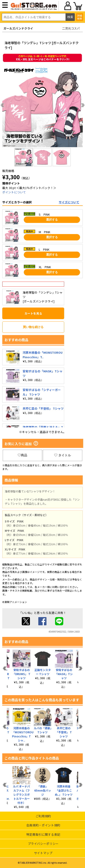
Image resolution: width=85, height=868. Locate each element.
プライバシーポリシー (43, 844)
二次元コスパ (71, 28)
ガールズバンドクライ (18, 28)
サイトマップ (43, 853)
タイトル (63, 455)
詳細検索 (80, 17)
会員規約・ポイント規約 (43, 825)
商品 (22, 455)
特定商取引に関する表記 (43, 834)
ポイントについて (14, 192)
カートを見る (33, 313)
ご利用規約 (43, 816)
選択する (52, 220)
